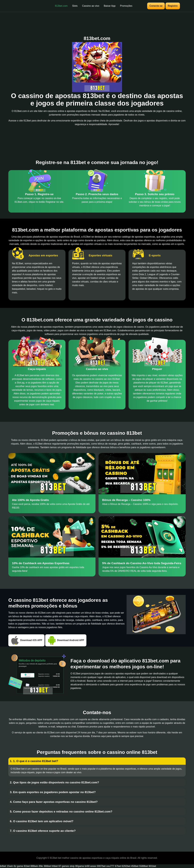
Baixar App (110, 6)
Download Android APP (66, 640)
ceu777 (110, 866)
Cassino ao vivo (91, 6)
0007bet (101, 866)
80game (80, 866)
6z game (18, 866)
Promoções (126, 6)
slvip (72, 866)
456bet (135, 866)
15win (10, 866)
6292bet (126, 866)
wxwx (93, 866)
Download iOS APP (26, 640)
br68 (87, 866)
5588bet (144, 866)
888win (34, 866)
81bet (27, 866)
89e (41, 866)
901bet (152, 866)
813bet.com (61, 6)
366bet (47, 866)
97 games (64, 866)
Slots (75, 6)
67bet (118, 866)
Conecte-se (156, 6)
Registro (173, 6)
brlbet (3, 866)
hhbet (55, 866)
